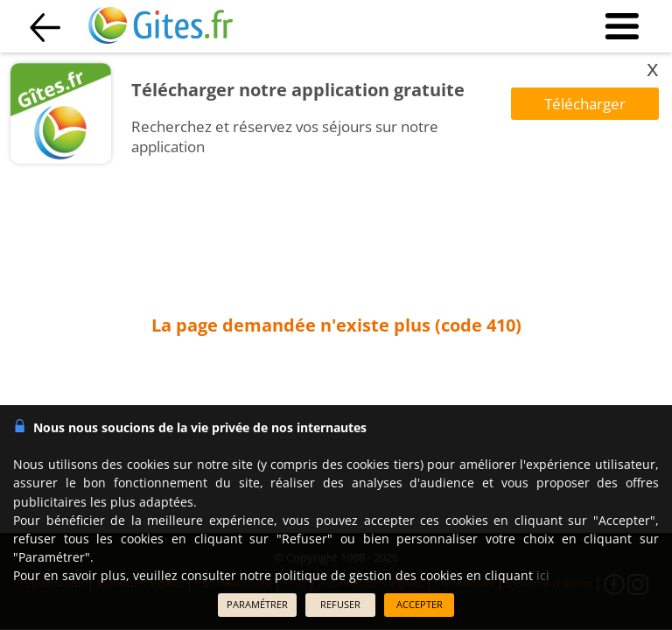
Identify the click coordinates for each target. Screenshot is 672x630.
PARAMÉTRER (257, 604)
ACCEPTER (420, 604)
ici (543, 575)
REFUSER (340, 604)
